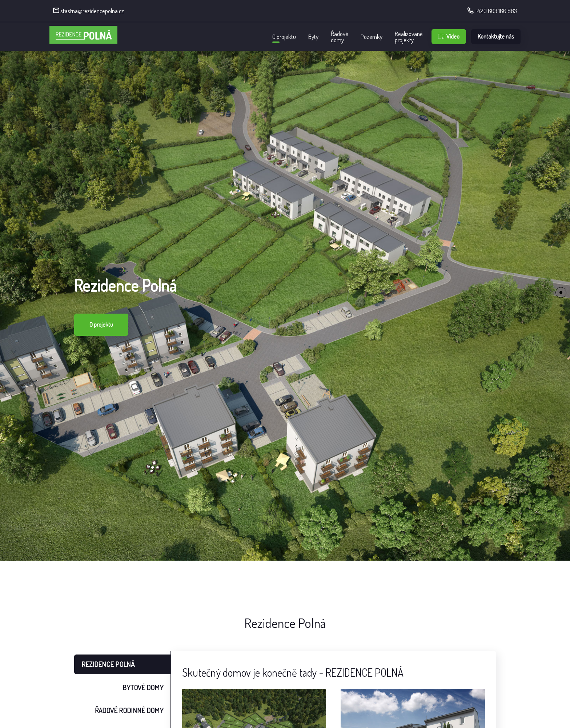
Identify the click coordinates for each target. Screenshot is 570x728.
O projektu (284, 37)
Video (449, 36)
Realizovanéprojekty (409, 37)
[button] (561, 293)
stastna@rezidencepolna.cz (89, 11)
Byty (313, 37)
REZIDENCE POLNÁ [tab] (108, 664)
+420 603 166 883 (492, 11)
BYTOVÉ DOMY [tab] (143, 687)
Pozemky (372, 37)
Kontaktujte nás (496, 36)
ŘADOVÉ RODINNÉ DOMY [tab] (129, 710)
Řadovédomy (340, 37)
